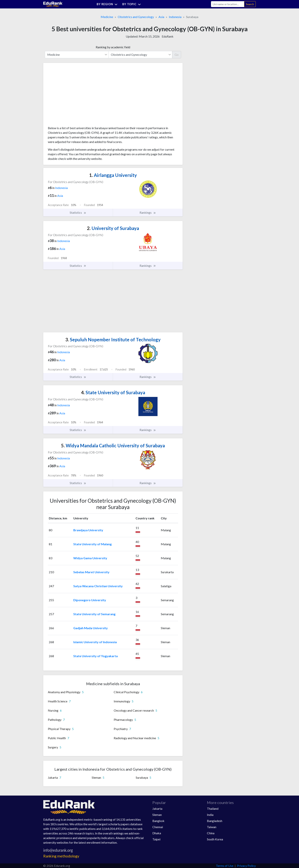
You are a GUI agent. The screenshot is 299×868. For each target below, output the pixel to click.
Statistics (78, 213)
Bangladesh (215, 821)
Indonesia (175, 17)
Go (177, 55)
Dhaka (157, 833)
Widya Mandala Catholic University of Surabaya (113, 445)
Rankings (148, 213)
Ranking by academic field (113, 47)
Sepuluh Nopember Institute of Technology (113, 340)
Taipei (156, 839)
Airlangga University (113, 175)
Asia (161, 17)
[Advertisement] (77, 96)
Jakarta (157, 808)
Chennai (158, 827)
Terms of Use (225, 866)
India (210, 815)
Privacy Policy (246, 866)
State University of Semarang (94, 614)
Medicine (107, 17)
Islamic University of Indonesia (95, 642)
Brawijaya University (88, 530)
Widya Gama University (90, 558)
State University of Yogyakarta (96, 656)
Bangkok (158, 821)
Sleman (157, 815)
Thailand (213, 808)
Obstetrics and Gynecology (136, 17)
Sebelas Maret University (91, 572)
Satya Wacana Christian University (98, 586)
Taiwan (212, 827)
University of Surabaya (113, 228)
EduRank (168, 36)
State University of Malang (92, 544)
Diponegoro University (90, 600)
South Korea (215, 839)
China (211, 833)
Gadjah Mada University (91, 628)
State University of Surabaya (113, 392)
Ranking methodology (61, 856)
